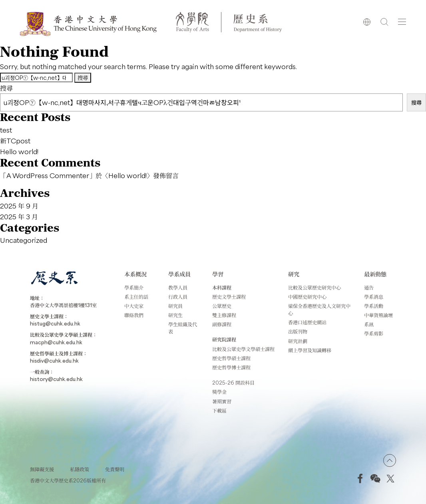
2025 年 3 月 (19, 216)
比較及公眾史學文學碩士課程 (243, 349)
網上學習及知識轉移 (310, 350)
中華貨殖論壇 (378, 315)
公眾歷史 (222, 306)
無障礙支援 (42, 469)
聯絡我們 (134, 315)
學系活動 (374, 306)
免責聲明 (115, 469)
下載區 (219, 411)
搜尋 (6, 88)
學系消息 (374, 297)
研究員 (175, 306)
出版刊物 (298, 331)
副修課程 (222, 324)
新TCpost (15, 141)
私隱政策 (80, 469)
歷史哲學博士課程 (231, 367)
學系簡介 (134, 288)
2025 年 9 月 (19, 206)
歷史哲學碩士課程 (231, 358)
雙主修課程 (224, 315)
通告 (369, 288)
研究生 (175, 315)
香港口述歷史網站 (307, 322)
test (6, 130)
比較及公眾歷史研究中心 (315, 288)
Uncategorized (24, 240)
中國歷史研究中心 (307, 297)
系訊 (369, 324)
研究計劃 (298, 341)
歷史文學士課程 (229, 297)
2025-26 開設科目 (233, 383)
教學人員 (178, 288)
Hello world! (19, 151)
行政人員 (178, 297)
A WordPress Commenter (48, 175)
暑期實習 (222, 401)
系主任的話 (136, 297)
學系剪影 (374, 333)
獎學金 (219, 392)
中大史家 (134, 306)
